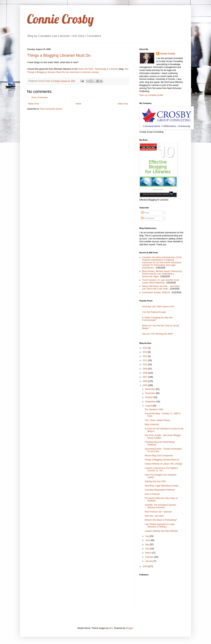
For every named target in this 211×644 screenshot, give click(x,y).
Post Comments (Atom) (51, 109)
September (151, 402)
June (148, 540)
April (148, 549)
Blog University (152, 424)
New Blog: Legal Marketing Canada (162, 486)
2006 (145, 381)
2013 (145, 352)
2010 (145, 365)
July (147, 536)
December (150, 389)
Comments (148, 218)
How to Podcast (152, 494)
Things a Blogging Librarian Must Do (59, 55)
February (150, 557)
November (150, 393)
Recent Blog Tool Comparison (159, 456)
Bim (111, 628)
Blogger (129, 628)
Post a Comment (39, 98)
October (149, 397)
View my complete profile (151, 95)
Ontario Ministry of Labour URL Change (163, 464)
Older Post (123, 104)
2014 (145, 348)
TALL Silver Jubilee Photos (157, 420)
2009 (145, 369)
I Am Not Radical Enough (154, 312)
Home (78, 104)
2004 (145, 566)
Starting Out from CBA (155, 481)
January (149, 561)
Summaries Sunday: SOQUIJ (156, 293)
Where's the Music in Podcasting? (161, 520)
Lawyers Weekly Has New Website (161, 531)
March (149, 553)
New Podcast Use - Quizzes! (158, 512)
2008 (145, 373)
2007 (145, 377)
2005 (145, 385)
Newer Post (34, 104)
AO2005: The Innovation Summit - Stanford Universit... (161, 506)
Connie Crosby (60, 19)
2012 (145, 356)
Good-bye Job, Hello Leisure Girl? (158, 307)
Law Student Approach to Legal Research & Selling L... (160, 525)
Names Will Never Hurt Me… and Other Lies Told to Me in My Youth (161, 288)
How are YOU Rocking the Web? (158, 334)
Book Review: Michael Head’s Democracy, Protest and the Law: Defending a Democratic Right (162, 274)
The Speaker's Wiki (154, 409)
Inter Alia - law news (154, 516)
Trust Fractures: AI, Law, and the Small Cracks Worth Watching (160, 281)
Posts (145, 213)
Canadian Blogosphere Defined (160, 490)
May (148, 545)
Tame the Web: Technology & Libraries (98, 69)
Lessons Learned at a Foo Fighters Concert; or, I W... (161, 469)
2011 (145, 360)
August (149, 406)
